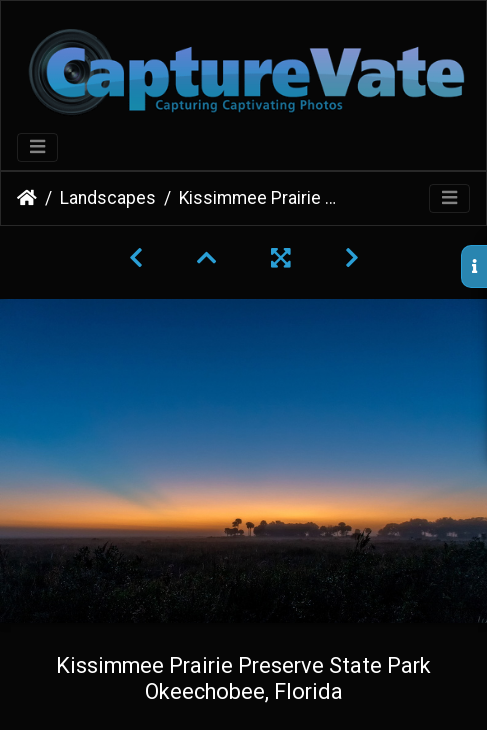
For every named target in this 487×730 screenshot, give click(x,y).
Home (27, 198)
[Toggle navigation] (37, 147)
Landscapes (108, 198)
